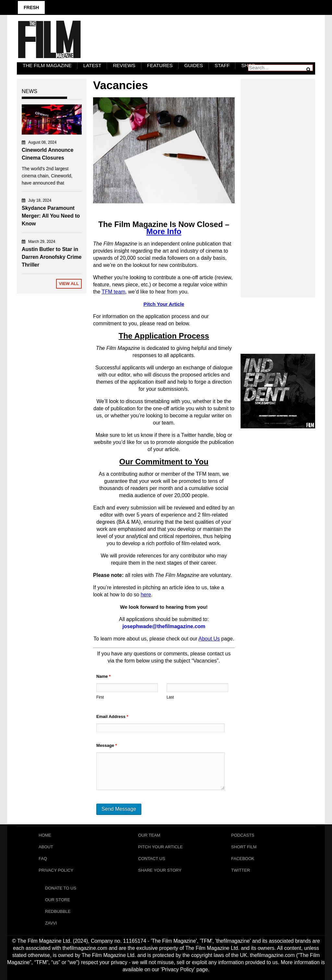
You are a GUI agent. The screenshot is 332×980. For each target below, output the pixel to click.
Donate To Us (61, 888)
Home (45, 835)
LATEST (92, 65)
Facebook (243, 859)
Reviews (124, 65)
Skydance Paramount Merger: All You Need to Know (51, 216)
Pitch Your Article (160, 847)
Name (103, 676)
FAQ (43, 859)
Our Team (149, 835)
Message (107, 745)
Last (170, 697)
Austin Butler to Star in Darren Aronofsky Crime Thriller (52, 257)
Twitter (241, 870)
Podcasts (243, 835)
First (100, 697)
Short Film (244, 847)
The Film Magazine (47, 65)
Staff (222, 65)
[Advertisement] (278, 181)
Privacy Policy (56, 870)
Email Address (112, 717)
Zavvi (51, 923)
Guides (194, 65)
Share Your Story (160, 870)
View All (69, 284)
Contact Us (152, 859)
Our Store (58, 900)
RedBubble (58, 911)
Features (160, 65)
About (46, 847)
